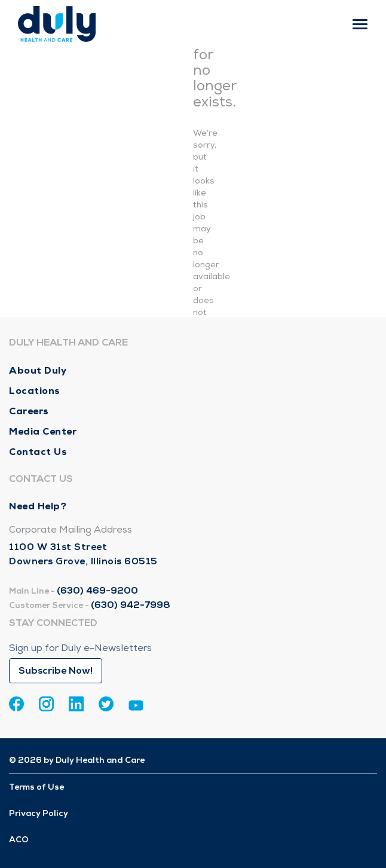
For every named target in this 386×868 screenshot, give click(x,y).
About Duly (38, 370)
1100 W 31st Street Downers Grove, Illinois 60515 (83, 554)
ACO (19, 840)
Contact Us (38, 452)
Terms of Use (36, 787)
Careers (29, 411)
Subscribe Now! (56, 671)
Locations (35, 391)
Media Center (43, 431)
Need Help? (38, 506)
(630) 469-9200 (97, 591)
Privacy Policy (39, 813)
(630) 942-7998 (131, 605)
